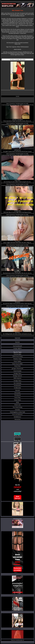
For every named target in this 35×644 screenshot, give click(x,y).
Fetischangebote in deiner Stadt (18, 412)
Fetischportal (17, 395)
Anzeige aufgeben (18, 348)
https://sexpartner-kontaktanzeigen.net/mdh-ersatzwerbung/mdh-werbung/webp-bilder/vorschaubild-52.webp (17, 137)
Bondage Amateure (17, 376)
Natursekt (17, 390)
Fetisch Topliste (17, 361)
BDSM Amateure (18, 378)
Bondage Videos (17, 373)
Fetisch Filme (17, 398)
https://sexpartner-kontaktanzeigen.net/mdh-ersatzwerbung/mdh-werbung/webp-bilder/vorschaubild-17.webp (17, 320)
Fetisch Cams (17, 405)
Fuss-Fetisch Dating (17, 407)
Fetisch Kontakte (17, 371)
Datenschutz (17, 419)
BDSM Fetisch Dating (17, 356)
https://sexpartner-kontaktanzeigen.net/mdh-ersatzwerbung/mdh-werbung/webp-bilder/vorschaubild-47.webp (17, 168)
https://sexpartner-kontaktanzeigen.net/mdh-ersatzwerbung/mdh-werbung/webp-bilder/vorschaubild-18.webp (17, 289)
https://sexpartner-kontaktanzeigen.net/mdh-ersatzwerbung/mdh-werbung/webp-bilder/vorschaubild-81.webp (17, 112)
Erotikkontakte (18, 388)
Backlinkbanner (18, 417)
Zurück (17, 96)
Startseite (17, 342)
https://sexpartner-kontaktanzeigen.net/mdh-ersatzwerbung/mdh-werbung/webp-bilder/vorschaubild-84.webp (17, 198)
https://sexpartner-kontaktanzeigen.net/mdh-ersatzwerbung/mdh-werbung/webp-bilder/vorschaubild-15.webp (17, 259)
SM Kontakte (18, 393)
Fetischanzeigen (18, 354)
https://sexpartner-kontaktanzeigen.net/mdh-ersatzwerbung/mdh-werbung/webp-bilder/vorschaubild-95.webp (17, 229)
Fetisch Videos (17, 400)
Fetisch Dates (18, 366)
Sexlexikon (17, 410)
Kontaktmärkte (17, 385)
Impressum (17, 338)
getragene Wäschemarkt (17, 368)
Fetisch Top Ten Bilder (18, 364)
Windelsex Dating (18, 359)
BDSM (17, 402)
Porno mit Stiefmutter (17, 414)
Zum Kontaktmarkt (17, 346)
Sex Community (17, 383)
